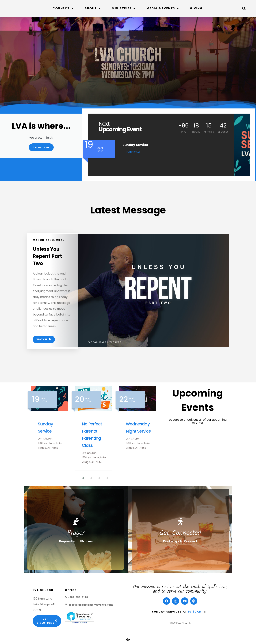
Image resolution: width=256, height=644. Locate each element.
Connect (63, 8)
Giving (196, 8)
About (93, 8)
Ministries (124, 8)
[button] (244, 9)
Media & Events (163, 8)
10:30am (195, 612)
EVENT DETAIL (133, 152)
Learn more (41, 148)
